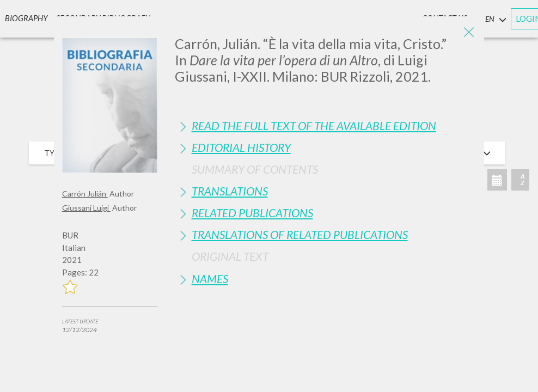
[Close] (468, 33)
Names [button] (210, 278)
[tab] (326, 125)
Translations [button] (230, 191)
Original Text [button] (230, 256)
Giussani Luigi (86, 208)
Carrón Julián (85, 194)
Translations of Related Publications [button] (300, 234)
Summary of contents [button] (255, 169)
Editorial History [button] (241, 147)
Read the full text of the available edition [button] (314, 125)
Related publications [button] (252, 213)
